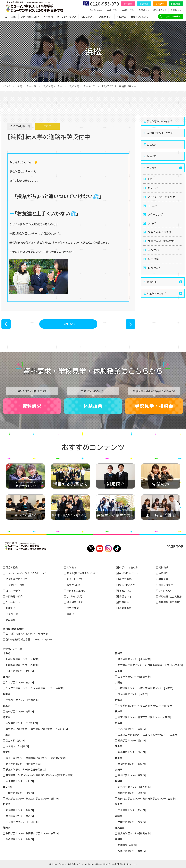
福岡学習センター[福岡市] (132, 793)
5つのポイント (105, 17)
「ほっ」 (152, 179)
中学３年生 (112, 10)
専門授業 (153, 259)
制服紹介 (11, 608)
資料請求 (128, 4)
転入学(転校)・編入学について (83, 573)
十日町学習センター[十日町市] (22, 822)
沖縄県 (119, 839)
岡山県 (119, 746)
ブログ (152, 223)
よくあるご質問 (74, 596)
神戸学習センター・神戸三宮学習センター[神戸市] (144, 717)
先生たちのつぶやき (160, 232)
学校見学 (160, 4)
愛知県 (119, 653)
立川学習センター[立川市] (20, 781)
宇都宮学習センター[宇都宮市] (22, 700)
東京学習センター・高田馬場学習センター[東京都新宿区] (36, 758)
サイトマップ (165, 591)
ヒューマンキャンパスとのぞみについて (26, 573)
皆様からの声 (74, 585)
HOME (6, 86)
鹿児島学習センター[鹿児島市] (134, 833)
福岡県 (119, 781)
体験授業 (144, 4)
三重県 (119, 671)
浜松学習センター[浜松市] (20, 839)
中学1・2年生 (128, 10)
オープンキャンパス (67, 17)
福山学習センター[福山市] (132, 740)
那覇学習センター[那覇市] (132, 851)
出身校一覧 (12, 614)
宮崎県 (119, 816)
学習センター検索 (172, 16)
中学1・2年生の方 (128, 567)
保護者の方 (144, 10)
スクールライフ (74, 579)
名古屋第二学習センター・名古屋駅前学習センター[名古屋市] (150, 665)
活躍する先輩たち (139, 17)
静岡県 (7, 827)
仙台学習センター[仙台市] (20, 682)
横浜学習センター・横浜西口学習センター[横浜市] (32, 798)
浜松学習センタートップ (160, 121)
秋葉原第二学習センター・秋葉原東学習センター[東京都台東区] (40, 775)
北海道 (7, 653)
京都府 (119, 700)
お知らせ (153, 188)
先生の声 (152, 156)
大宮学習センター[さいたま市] (22, 723)
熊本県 (119, 804)
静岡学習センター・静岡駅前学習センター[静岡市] (32, 833)
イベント (153, 206)
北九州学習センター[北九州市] (134, 787)
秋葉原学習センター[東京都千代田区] (26, 769)
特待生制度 (73, 608)
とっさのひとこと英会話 (162, 197)
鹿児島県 (120, 827)
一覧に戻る (68, 324)
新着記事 (152, 282)
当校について (87, 17)
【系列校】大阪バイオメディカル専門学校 (27, 634)
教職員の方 (176, 10)
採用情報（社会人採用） (171, 596)
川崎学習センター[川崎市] (20, 793)
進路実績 (11, 620)
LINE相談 (176, 4)
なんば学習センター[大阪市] (133, 694)
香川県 (119, 758)
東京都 (7, 752)
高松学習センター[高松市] (132, 764)
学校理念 (121, 17)
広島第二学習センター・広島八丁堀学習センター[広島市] (148, 735)
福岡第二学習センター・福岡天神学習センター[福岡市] (147, 798)
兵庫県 (119, 711)
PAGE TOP (175, 546)
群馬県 (7, 706)
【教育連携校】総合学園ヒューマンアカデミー (29, 639)
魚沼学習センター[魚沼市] (20, 816)
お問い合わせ (166, 585)
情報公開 (72, 614)
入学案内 (48, 17)
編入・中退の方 (160, 10)
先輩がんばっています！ (162, 241)
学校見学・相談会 (154, 406)
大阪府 (119, 682)
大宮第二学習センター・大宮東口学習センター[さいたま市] (37, 729)
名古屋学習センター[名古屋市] (134, 659)
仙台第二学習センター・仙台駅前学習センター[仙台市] (35, 688)
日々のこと (154, 268)
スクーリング (155, 214)
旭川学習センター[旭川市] (20, 671)
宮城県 (7, 677)
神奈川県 (8, 787)
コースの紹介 (13, 591)
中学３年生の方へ (129, 573)
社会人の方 (125, 591)
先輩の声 (152, 145)
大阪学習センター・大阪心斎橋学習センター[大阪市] (146, 688)
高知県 (119, 769)
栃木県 (7, 694)
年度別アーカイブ (156, 293)
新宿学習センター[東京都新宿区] (24, 764)
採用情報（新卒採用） (170, 602)
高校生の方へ (96, 10)
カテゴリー (153, 168)
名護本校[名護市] (127, 845)
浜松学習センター (53, 86)
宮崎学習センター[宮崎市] (132, 822)
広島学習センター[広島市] (132, 729)
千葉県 (7, 735)
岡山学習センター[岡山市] (132, 752)
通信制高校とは (75, 602)
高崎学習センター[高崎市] (20, 711)
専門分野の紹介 (14, 596)
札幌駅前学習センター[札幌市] (22, 665)
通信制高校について (16, 579)
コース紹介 (11, 17)
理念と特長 (12, 567)
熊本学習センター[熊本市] (132, 810)
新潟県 (7, 804)
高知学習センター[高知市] (132, 775)
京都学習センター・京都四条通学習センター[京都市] (146, 706)
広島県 (119, 723)
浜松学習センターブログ (82, 86)
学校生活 (153, 250)
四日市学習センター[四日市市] (134, 677)
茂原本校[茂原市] (15, 740)
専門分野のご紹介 (30, 17)
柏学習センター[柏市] (17, 746)
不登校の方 (125, 608)
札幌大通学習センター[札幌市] (22, 659)
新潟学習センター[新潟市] (20, 810)
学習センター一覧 (27, 86)
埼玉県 (7, 717)
